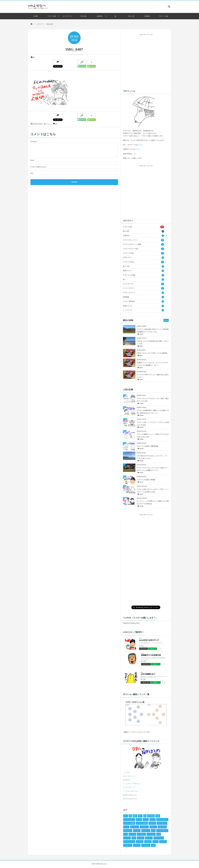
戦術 (158, 816)
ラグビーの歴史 (129, 823)
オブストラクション (130, 795)
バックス (132, 834)
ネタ (159, 834)
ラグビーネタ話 (144, 253)
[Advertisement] (146, 61)
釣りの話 (84, 16)
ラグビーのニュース (144, 240)
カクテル (163, 842)
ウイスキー (146, 845)
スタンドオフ (159, 838)
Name (32, 160)
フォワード (146, 831)
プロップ (153, 827)
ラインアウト (162, 823)
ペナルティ (144, 827)
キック (155, 842)
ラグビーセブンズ (144, 293)
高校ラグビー (144, 271)
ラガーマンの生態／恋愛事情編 (147, 446)
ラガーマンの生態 (144, 275)
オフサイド (127, 780)
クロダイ (148, 842)
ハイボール (141, 834)
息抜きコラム (144, 306)
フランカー (128, 831)
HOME (36, 16)
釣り (126, 816)
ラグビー (152, 823)
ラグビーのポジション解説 (144, 244)
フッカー (137, 831)
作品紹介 (147, 16)
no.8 (153, 845)
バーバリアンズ (162, 831)
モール (126, 827)
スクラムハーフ (129, 842)
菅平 (140, 816)
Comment (34, 142)
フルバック (162, 827)
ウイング (137, 845)
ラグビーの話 (52, 16)
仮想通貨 (144, 297)
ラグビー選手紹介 (144, 301)
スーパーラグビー (144, 288)
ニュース (127, 838)
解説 (135, 816)
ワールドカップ (129, 820)
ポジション (135, 827)
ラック (153, 820)
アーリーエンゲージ (130, 799)
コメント (49, 124)
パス (153, 831)
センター (149, 838)
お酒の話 (99, 16)
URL (32, 173)
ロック (139, 820)
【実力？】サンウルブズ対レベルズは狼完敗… (153, 353)
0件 (34, 57)
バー (126, 834)
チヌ (134, 838)
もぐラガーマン (68, 16)
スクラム (140, 842)
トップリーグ (144, 310)
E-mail (32, 167)
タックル (141, 838)
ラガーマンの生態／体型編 (146, 480)
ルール (146, 820)
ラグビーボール (162, 820)
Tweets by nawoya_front (131, 623)
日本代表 (151, 816)
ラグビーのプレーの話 (144, 249)
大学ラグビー (144, 258)
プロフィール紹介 (163, 19)
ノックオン (151, 834)
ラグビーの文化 (144, 262)
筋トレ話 (131, 16)
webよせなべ (37, 6)
